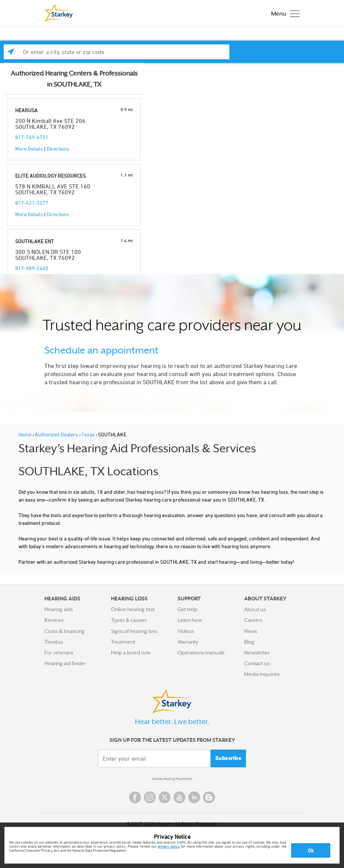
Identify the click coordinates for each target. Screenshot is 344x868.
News (251, 631)
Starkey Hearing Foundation (172, 779)
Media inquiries (262, 674)
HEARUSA (26, 110)
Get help (188, 609)
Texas (89, 434)
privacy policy (168, 846)
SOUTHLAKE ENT (35, 241)
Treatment (123, 642)
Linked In (194, 797)
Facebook (135, 797)
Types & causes (129, 620)
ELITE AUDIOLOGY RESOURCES (50, 176)
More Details (29, 149)
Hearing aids (59, 609)
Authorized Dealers (57, 434)
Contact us (257, 663)
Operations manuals (201, 653)
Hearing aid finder (65, 663)
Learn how (190, 620)
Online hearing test (133, 609)
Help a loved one (131, 653)
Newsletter (257, 653)
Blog (249, 642)
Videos (186, 631)
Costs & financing (65, 631)
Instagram (150, 797)
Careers (253, 620)
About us (255, 609)
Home (26, 434)
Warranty (188, 642)
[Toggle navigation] (284, 13)
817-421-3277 (32, 203)
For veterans (59, 653)
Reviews (54, 620)
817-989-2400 (32, 268)
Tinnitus (54, 642)
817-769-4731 (32, 137)
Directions (58, 149)
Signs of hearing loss (134, 631)
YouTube (179, 797)
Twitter (165, 797)
